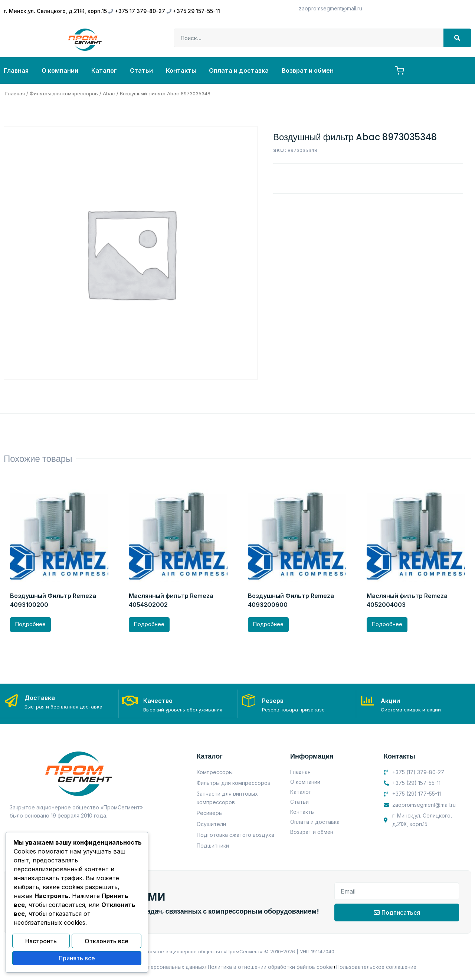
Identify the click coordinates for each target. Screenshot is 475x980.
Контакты (181, 70)
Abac (109, 93)
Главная (16, 70)
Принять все (77, 959)
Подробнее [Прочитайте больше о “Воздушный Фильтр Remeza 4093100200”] (30, 624)
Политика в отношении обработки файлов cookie (271, 966)
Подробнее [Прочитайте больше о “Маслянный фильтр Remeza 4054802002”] (149, 624)
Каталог (104, 70)
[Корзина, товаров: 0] (400, 70)
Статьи (141, 70)
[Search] (457, 38)
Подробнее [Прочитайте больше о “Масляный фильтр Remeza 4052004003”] (387, 624)
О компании (60, 70)
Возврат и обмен (308, 70)
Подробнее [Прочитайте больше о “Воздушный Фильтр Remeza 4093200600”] (268, 624)
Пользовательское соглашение (379, 966)
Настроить (41, 943)
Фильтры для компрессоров (64, 93)
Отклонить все (107, 943)
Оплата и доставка (239, 70)
